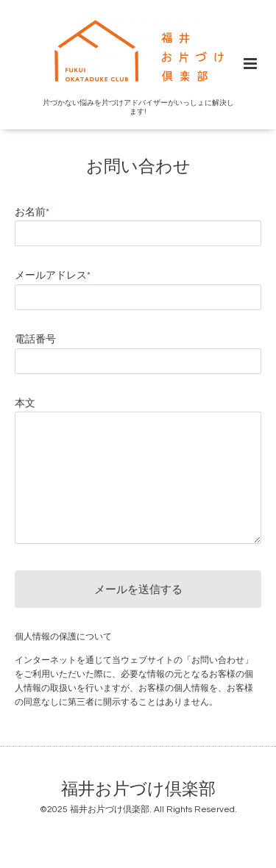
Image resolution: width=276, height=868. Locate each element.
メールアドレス (53, 276)
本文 (25, 403)
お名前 (32, 212)
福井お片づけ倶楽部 (138, 789)
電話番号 (35, 340)
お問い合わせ (138, 166)
